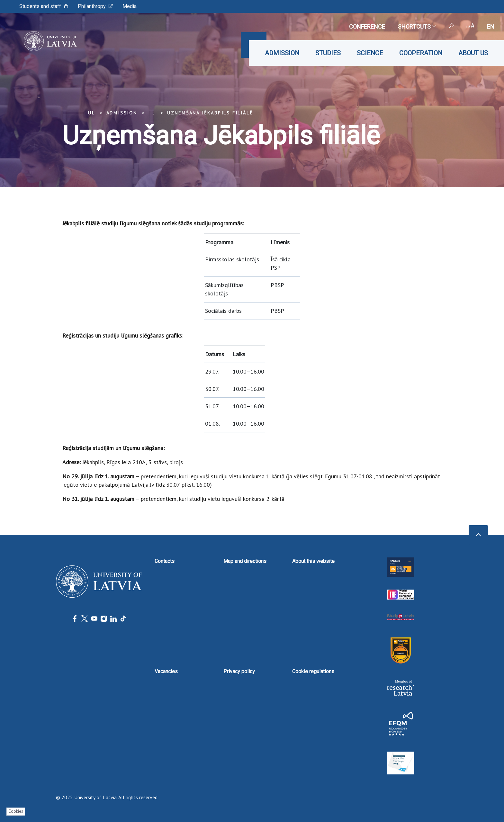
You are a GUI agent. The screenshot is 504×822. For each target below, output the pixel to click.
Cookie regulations (313, 671)
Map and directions (245, 561)
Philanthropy (95, 6)
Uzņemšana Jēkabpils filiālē (210, 113)
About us (473, 53)
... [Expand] (152, 113)
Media (130, 6)
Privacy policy (239, 671)
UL (92, 113)
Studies (328, 53)
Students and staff (44, 6)
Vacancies (166, 671)
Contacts (165, 561)
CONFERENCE (367, 27)
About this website (313, 561)
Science (370, 53)
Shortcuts (417, 27)
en (491, 27)
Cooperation (421, 53)
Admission (282, 53)
